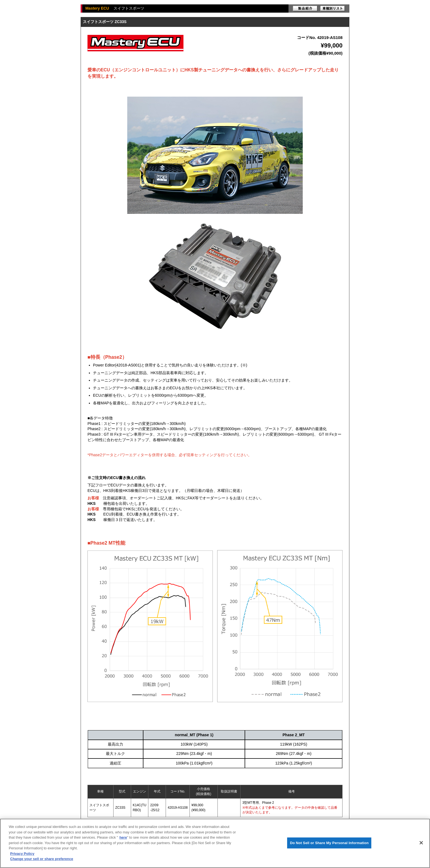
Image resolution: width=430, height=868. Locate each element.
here (123, 837)
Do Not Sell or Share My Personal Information (329, 843)
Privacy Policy (22, 854)
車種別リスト (333, 9)
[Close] (421, 843)
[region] (215, 843)
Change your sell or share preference (42, 859)
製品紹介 (305, 9)
